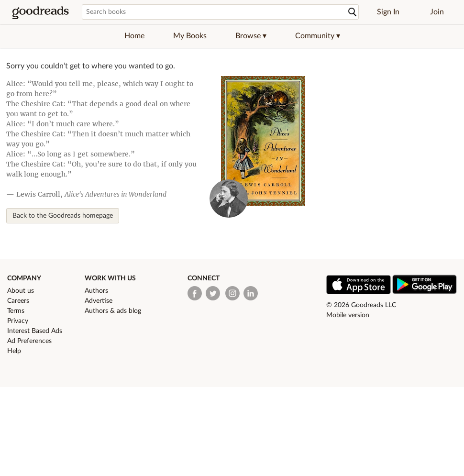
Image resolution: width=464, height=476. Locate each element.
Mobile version (348, 315)
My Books (190, 36)
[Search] (353, 12)
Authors (96, 291)
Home (134, 36)
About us (21, 291)
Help (14, 351)
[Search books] (220, 12)
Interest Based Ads (35, 331)
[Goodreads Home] (41, 12)
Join (437, 12)
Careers (18, 301)
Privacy (18, 321)
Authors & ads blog (113, 311)
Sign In (388, 12)
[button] (251, 36)
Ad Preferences (29, 341)
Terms (16, 311)
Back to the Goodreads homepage (63, 216)
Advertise (99, 301)
